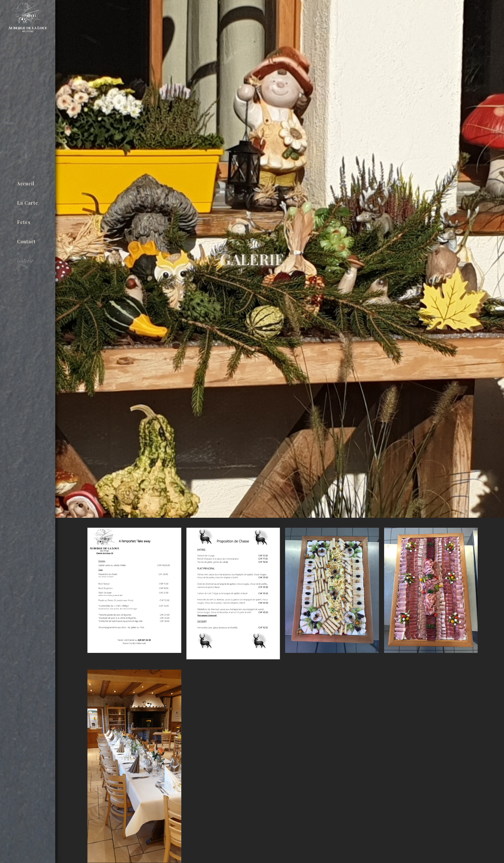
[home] (28, 88)
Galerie (25, 261)
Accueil (26, 184)
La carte (28, 203)
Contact (26, 241)
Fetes (24, 222)
